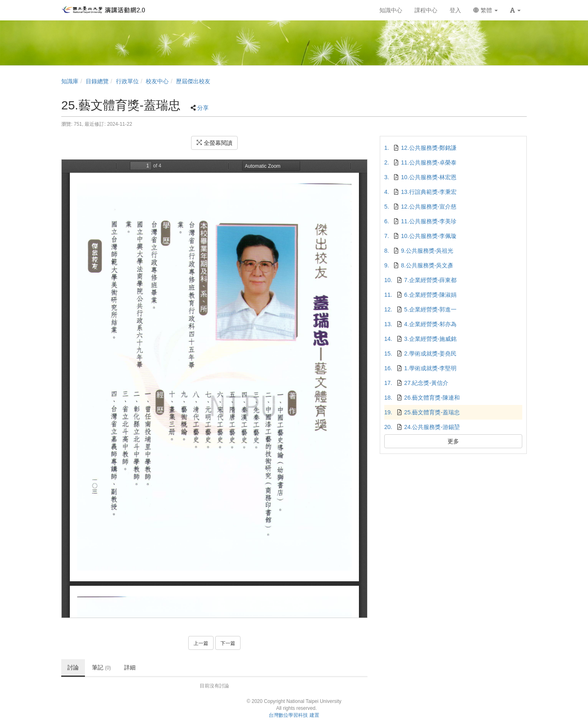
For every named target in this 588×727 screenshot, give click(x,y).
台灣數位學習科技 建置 (294, 715)
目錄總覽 (97, 81)
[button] (515, 10)
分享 (203, 108)
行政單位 (127, 81)
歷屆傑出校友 (193, 81)
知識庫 (70, 81)
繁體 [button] (486, 10)
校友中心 (157, 81)
